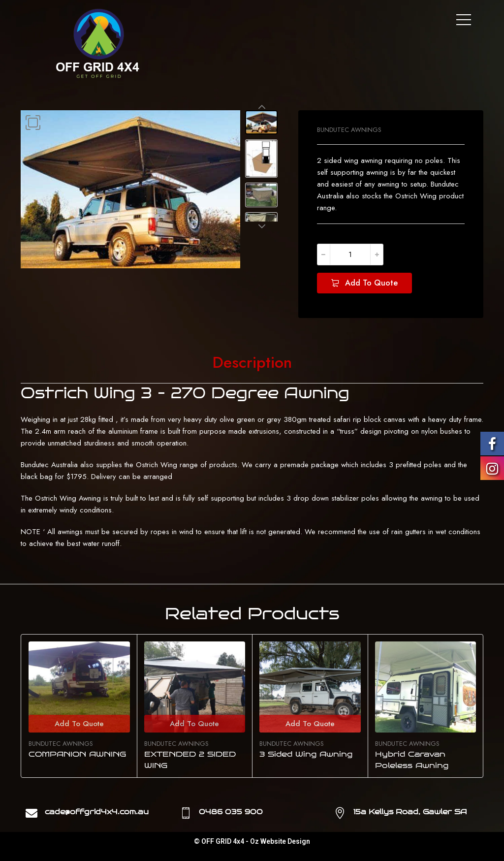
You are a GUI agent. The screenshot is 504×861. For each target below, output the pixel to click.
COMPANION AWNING (77, 754)
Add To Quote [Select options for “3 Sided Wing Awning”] (310, 724)
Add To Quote (371, 283)
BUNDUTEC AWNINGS (349, 130)
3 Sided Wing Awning (306, 754)
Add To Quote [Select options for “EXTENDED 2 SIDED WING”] (194, 724)
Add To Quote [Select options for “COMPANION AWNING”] (79, 724)
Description (252, 363)
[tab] (252, 363)
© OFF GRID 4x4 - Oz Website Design (252, 841)
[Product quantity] (350, 255)
